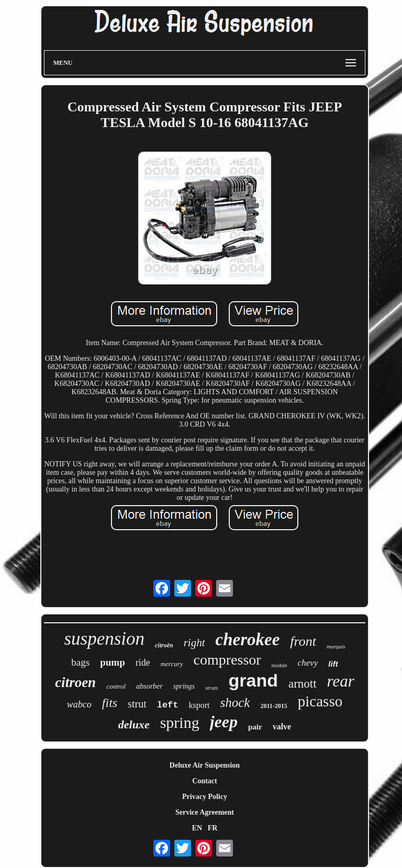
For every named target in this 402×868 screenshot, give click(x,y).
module (280, 665)
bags (80, 662)
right (194, 643)
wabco (79, 704)
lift (333, 664)
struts (211, 688)
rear (341, 681)
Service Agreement (205, 812)
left (168, 705)
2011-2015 (273, 706)
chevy (308, 663)
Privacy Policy (205, 797)
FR (213, 828)
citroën (164, 645)
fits (110, 703)
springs (184, 686)
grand (253, 680)
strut (137, 704)
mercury (172, 664)
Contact (204, 781)
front (303, 641)
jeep (224, 722)
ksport (199, 705)
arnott (303, 684)
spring (180, 722)
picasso (320, 701)
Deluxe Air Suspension (205, 765)
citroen (75, 682)
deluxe (134, 724)
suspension (104, 639)
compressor (227, 660)
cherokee (248, 639)
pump (113, 662)
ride (143, 663)
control (116, 686)
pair (255, 727)
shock (235, 703)
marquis (336, 646)
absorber (149, 686)
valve (282, 727)
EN (197, 828)
